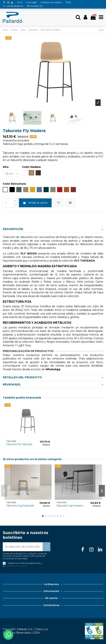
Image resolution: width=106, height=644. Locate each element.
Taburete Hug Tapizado (20, 506)
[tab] (53, 229)
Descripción (53, 229)
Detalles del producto (53, 378)
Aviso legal (32, 2)
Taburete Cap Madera (70, 506)
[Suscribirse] (46, 547)
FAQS (68, 2)
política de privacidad (16, 566)
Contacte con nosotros (51, 2)
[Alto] (11, 174)
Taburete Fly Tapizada (19, 444)
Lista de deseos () (13, 6)
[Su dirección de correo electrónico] (23, 547)
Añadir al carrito (35, 203)
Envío (20, 2)
